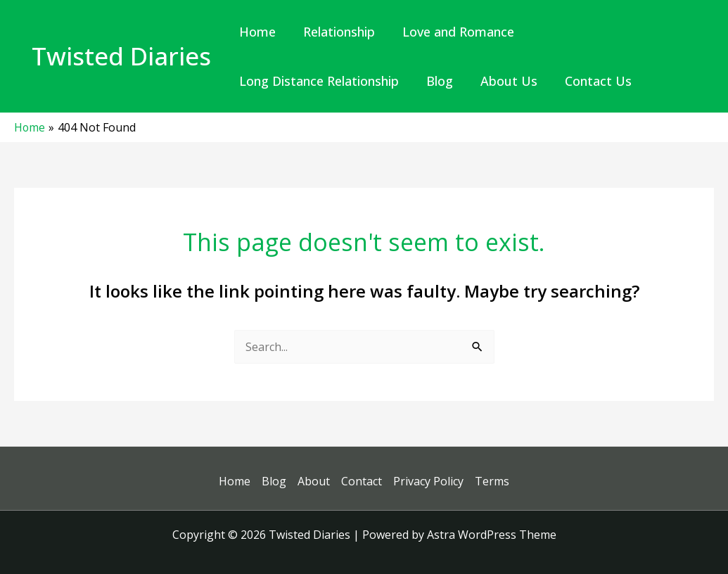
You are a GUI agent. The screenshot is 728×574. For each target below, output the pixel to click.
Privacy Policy (428, 481)
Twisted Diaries (121, 56)
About (314, 481)
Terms (492, 481)
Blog (274, 481)
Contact (362, 481)
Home (235, 481)
